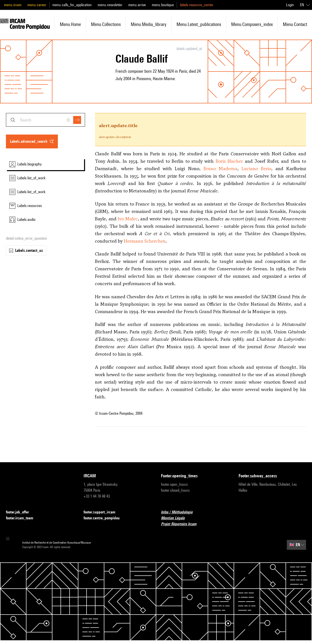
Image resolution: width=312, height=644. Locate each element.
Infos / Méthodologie (180, 512)
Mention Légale (176, 518)
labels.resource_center (197, 5)
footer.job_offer (20, 512)
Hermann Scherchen (145, 241)
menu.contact (295, 24)
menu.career (37, 5)
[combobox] (45, 120)
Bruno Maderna (220, 169)
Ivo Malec (128, 219)
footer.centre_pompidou (105, 518)
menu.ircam (13, 5)
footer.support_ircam (102, 512)
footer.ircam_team (22, 518)
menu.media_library (149, 24)
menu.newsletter (110, 5)
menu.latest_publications (199, 24)
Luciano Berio (256, 169)
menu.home (70, 24)
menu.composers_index (252, 24)
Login (290, 5)
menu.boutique (163, 5)
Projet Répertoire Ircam (182, 524)
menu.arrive (137, 5)
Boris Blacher (229, 161)
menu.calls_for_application (72, 5)
